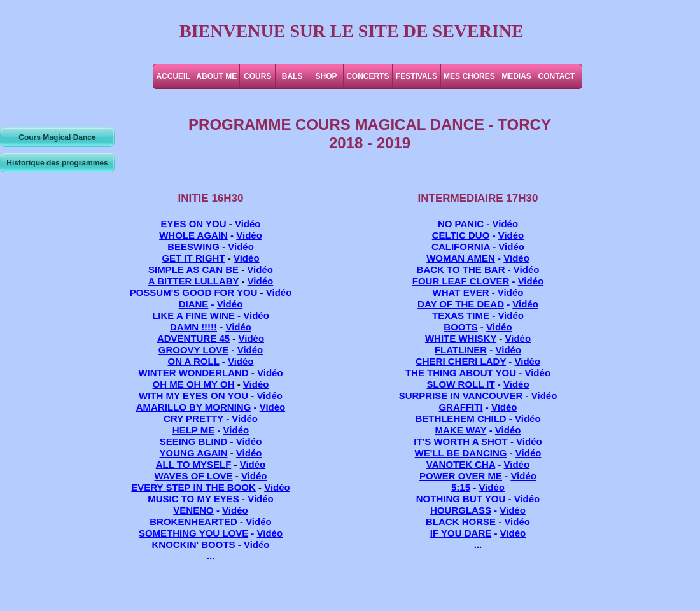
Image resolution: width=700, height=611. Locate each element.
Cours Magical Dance (57, 137)
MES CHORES (469, 76)
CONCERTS (367, 76)
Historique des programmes (57, 163)
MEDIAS (516, 76)
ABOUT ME (216, 76)
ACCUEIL (173, 76)
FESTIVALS (416, 76)
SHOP (326, 76)
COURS (257, 76)
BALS (292, 76)
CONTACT (557, 76)
